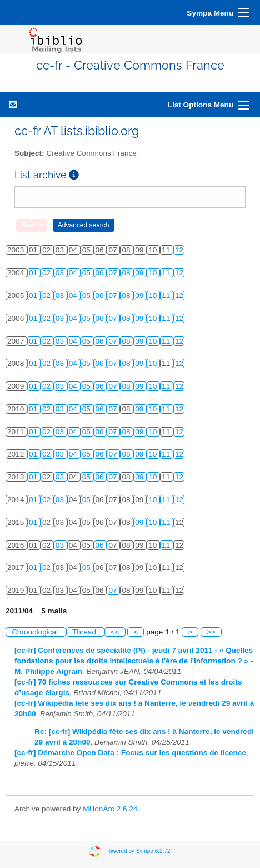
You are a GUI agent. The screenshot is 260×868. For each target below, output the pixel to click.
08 (127, 273)
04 (74, 273)
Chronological (36, 632)
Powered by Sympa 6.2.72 (137, 850)
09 (140, 273)
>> (211, 632)
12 (179, 250)
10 (154, 273)
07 (114, 273)
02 (47, 273)
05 (87, 273)
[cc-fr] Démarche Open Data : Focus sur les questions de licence (130, 753)
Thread (85, 632)
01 (34, 273)
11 (167, 273)
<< (115, 632)
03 (61, 273)
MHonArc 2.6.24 (110, 809)
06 (101, 273)
